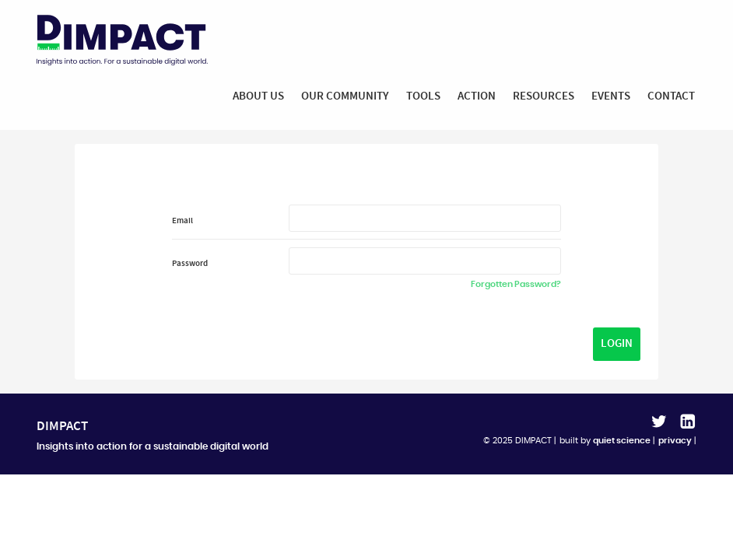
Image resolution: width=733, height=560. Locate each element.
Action (477, 96)
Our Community (345, 96)
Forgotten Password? (516, 285)
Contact (671, 96)
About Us (258, 96)
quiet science (622, 441)
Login (617, 344)
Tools (423, 96)
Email (182, 222)
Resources (544, 96)
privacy (675, 441)
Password (190, 264)
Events (611, 96)
